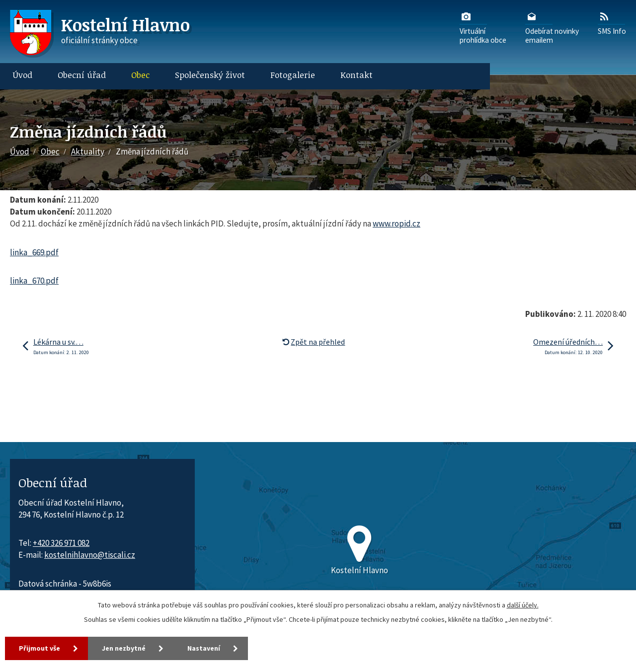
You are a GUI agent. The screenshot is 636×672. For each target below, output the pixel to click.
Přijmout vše (40, 648)
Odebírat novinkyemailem (552, 27)
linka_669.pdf (34, 252)
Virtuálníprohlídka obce (483, 27)
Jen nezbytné (124, 648)
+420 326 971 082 (61, 543)
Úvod (23, 75)
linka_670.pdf (34, 281)
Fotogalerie (293, 75)
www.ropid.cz (397, 224)
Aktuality (88, 151)
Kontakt (357, 75)
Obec (140, 75)
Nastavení (204, 648)
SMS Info (612, 23)
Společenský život (210, 75)
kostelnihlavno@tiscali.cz (90, 555)
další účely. (523, 605)
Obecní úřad (82, 75)
